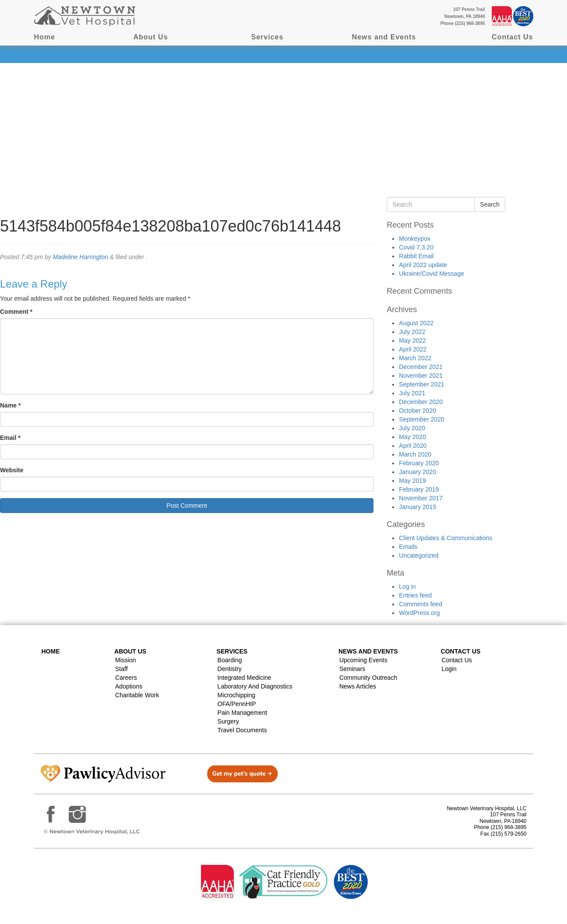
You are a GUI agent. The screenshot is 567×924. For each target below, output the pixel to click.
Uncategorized (419, 555)
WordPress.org (419, 613)
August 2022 (416, 323)
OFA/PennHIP (237, 704)
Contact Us (512, 37)
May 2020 (412, 437)
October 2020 (417, 411)
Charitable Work (137, 695)
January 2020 (417, 472)
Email (10, 438)
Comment (16, 312)
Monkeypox (415, 239)
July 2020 (412, 428)
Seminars (352, 669)
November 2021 (421, 376)
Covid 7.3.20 (416, 247)
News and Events (384, 37)
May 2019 (412, 481)
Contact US (461, 651)
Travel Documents (242, 730)
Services (268, 37)
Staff (121, 669)
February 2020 (419, 463)
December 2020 (421, 402)
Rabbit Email (416, 256)
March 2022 (415, 358)
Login (449, 669)
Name (10, 405)
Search (490, 204)
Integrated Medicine (245, 678)
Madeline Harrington (81, 257)
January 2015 (417, 507)
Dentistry (230, 669)
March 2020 (415, 454)
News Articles (358, 686)
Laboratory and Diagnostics (255, 686)
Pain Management (243, 713)
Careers (126, 678)
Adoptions (129, 686)
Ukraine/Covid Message (431, 274)
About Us (150, 37)
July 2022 (412, 332)
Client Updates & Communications (445, 538)
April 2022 (413, 349)
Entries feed (415, 595)
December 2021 (421, 367)
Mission (125, 660)
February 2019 (419, 489)
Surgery (228, 721)
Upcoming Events (363, 660)
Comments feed (421, 604)
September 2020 (422, 419)
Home (45, 37)
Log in (407, 587)
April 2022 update (423, 265)
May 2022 (412, 341)
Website (12, 470)
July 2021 (412, 393)
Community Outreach (368, 678)
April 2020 (413, 446)
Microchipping (236, 695)
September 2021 (422, 384)
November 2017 (421, 498)
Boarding (230, 660)
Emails (408, 547)
